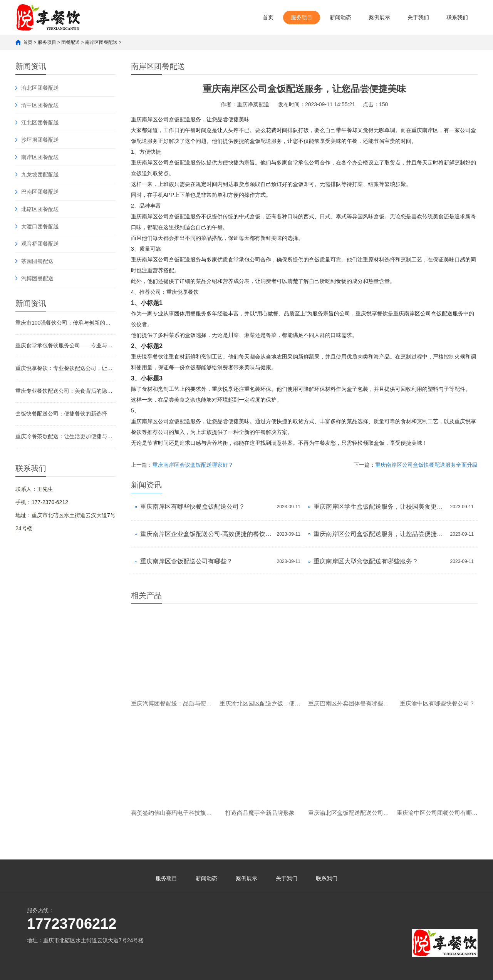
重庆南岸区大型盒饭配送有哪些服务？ (366, 561)
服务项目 (302, 17)
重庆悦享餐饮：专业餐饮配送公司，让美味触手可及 (65, 368)
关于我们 (418, 17)
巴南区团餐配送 (40, 192)
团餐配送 (70, 42)
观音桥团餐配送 (40, 244)
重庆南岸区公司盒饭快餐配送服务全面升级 (426, 465)
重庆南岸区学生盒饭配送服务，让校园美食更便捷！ (380, 507)
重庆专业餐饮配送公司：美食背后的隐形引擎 (65, 391)
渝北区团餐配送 (40, 88)
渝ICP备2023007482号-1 (148, 970)
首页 (268, 17)
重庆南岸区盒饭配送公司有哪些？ (186, 561)
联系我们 (457, 17)
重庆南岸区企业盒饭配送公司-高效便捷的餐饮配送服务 (207, 534)
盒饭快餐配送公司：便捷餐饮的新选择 (61, 414)
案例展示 (379, 17)
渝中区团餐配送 (40, 105)
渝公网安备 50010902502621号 (219, 969)
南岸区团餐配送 (101, 42)
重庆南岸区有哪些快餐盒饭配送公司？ (193, 507)
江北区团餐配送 (40, 122)
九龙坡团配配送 (40, 174)
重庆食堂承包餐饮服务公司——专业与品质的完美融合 (65, 345)
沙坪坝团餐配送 (40, 140)
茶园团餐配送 (37, 261)
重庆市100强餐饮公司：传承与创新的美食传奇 (65, 323)
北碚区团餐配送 (40, 209)
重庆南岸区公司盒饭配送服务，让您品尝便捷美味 (380, 534)
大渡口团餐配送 (40, 226)
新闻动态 (340, 17)
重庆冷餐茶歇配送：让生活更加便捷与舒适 (65, 436)
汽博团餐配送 (37, 278)
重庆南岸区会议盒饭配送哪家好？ (193, 465)
